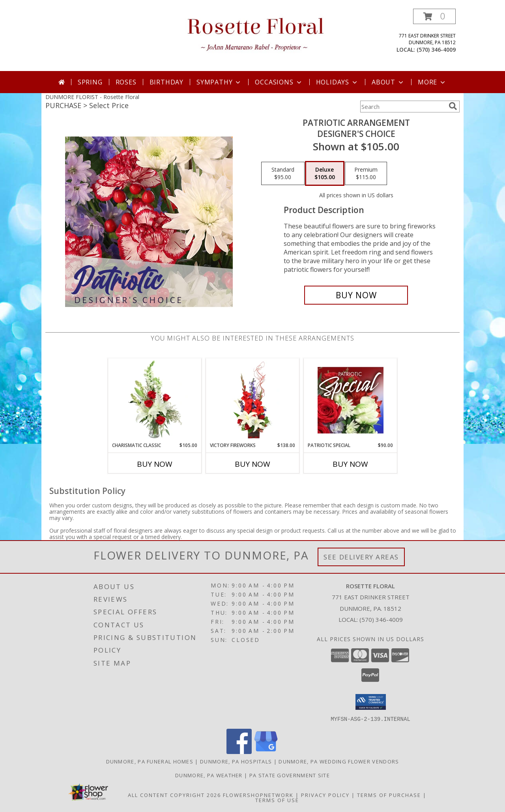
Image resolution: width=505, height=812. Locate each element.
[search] (453, 106)
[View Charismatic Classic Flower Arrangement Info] (155, 400)
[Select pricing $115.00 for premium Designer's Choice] (366, 174)
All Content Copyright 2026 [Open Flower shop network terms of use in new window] (174, 795)
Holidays (337, 82)
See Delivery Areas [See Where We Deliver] (361, 557)
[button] (434, 16)
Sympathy (219, 82)
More (432, 82)
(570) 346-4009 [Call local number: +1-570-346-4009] (436, 50)
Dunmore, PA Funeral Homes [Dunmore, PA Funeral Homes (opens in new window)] (150, 761)
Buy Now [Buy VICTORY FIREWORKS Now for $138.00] (252, 464)
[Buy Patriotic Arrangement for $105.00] (356, 295)
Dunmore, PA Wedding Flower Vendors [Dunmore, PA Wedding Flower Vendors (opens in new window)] (339, 761)
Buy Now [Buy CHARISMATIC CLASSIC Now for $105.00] (155, 464)
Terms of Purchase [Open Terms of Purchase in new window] (389, 795)
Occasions (279, 82)
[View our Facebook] (239, 751)
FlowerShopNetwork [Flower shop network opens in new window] (258, 795)
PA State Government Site (290, 775)
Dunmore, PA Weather (209, 775)
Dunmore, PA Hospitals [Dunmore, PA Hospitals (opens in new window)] (236, 761)
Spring (90, 82)
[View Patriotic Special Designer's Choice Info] (351, 400)
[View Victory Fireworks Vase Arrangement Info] (253, 400)
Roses (126, 82)
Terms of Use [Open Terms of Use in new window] (277, 800)
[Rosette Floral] (255, 33)
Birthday (166, 82)
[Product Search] (403, 107)
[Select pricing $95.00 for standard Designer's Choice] (283, 174)
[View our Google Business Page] (266, 751)
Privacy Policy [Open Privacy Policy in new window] (325, 795)
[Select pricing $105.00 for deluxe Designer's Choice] (325, 174)
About (388, 82)
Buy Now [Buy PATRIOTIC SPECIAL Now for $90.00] (350, 464)
